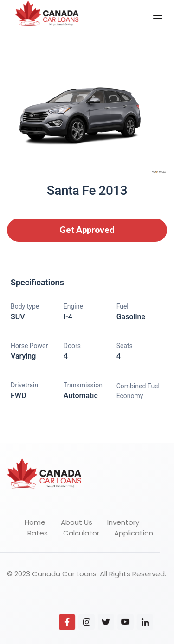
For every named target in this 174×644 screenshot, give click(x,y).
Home (35, 522)
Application (134, 533)
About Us (77, 522)
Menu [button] (152, 8)
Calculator (81, 533)
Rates (38, 533)
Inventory (123, 522)
